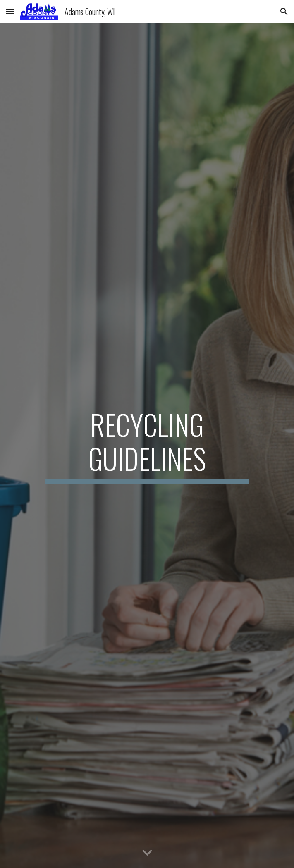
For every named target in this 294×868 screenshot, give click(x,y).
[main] (147, 445)
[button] (10, 11)
